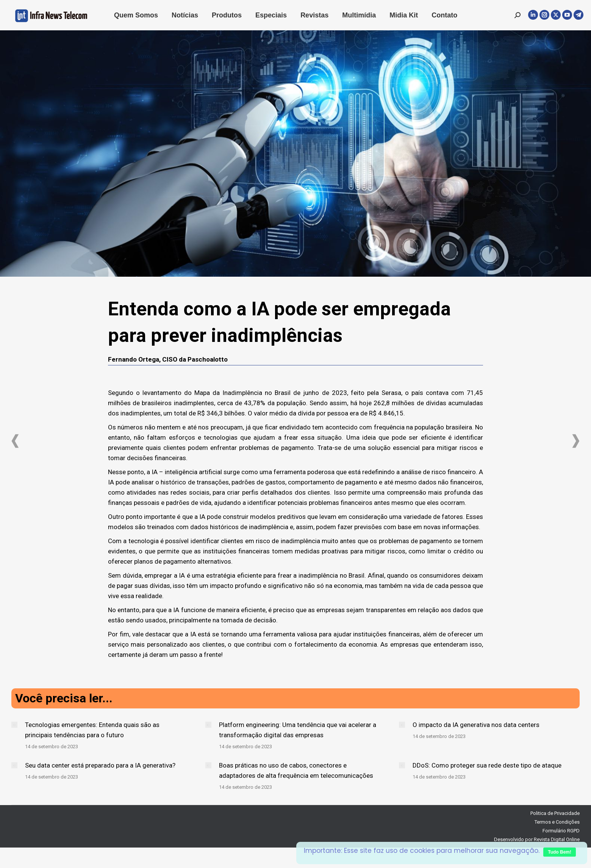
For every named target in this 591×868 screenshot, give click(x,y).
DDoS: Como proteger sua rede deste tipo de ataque (487, 765)
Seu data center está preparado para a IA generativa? (100, 765)
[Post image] (14, 725)
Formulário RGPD (561, 831)
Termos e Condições (557, 822)
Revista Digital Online (557, 839)
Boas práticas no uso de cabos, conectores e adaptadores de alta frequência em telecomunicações (296, 770)
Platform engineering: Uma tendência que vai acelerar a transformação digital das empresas (298, 730)
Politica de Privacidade (555, 813)
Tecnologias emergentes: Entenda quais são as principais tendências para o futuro (92, 730)
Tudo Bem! (560, 852)
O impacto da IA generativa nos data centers (476, 725)
